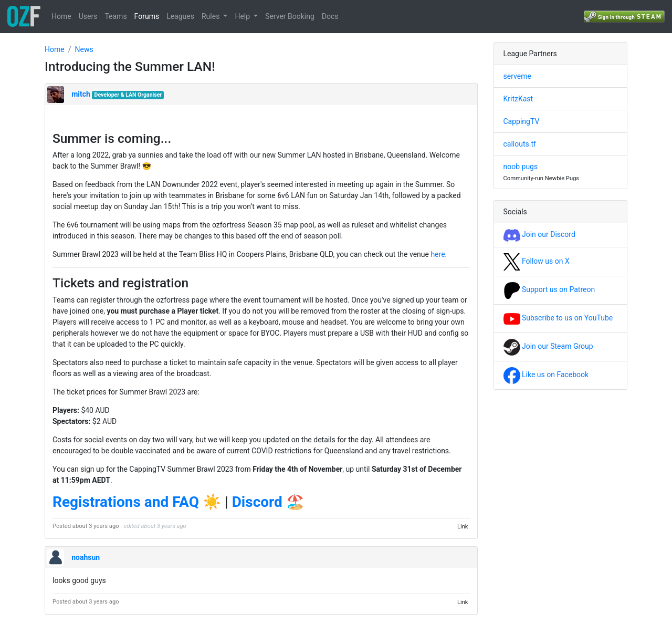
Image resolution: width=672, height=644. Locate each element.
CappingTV (522, 121)
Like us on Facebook (546, 375)
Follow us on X (537, 261)
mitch (81, 94)
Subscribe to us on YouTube (558, 318)
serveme (517, 76)
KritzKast (518, 99)
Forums (147, 16)
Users (88, 16)
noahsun (86, 557)
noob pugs (521, 167)
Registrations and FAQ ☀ (137, 502)
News (84, 49)
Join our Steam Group (548, 346)
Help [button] (243, 16)
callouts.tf (520, 144)
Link (463, 526)
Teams (115, 16)
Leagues (180, 16)
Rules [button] (212, 16)
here (438, 254)
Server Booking (290, 16)
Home (61, 16)
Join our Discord (539, 234)
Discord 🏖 (268, 502)
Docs (330, 16)
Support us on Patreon (549, 289)
